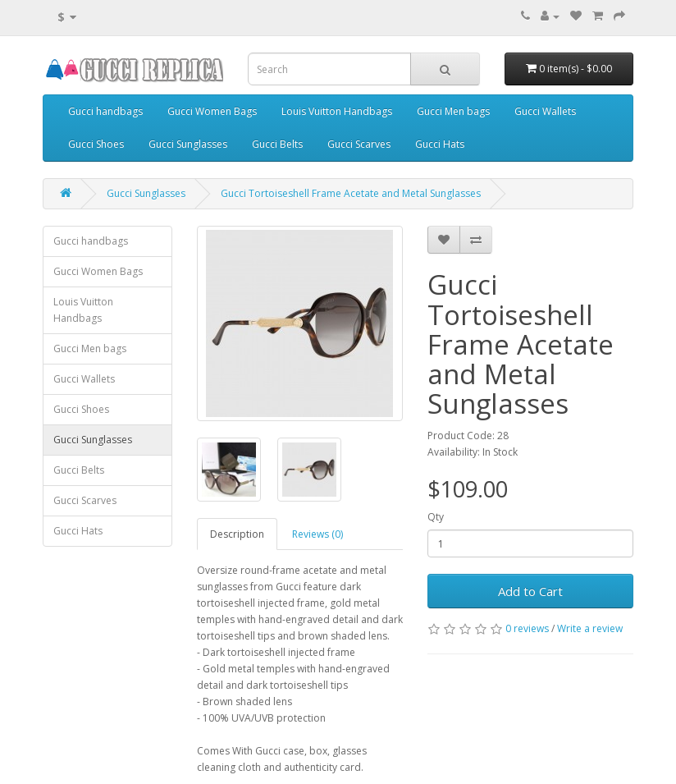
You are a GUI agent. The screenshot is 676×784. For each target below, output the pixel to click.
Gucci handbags (105, 111)
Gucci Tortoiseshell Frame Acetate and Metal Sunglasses (351, 193)
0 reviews (527, 628)
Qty (436, 517)
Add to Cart (530, 591)
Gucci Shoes (96, 144)
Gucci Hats (440, 144)
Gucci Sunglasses (188, 144)
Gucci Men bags (453, 111)
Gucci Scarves (359, 144)
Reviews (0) (317, 534)
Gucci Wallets (545, 111)
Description (237, 534)
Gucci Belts (277, 144)
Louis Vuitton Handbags (337, 111)
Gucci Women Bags (212, 111)
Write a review (590, 628)
